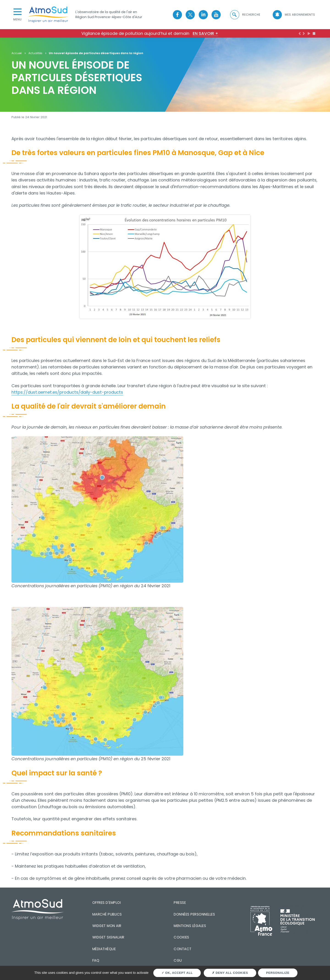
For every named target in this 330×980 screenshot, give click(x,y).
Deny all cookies (230, 973)
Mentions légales (190, 926)
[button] (245, 15)
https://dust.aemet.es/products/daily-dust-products (67, 392)
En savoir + (205, 33)
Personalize (278, 973)
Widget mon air (107, 926)
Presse (180, 903)
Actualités (35, 53)
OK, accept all (177, 973)
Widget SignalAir (108, 937)
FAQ (96, 960)
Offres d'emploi (107, 903)
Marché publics (107, 914)
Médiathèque (104, 949)
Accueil (17, 53)
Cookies (181, 937)
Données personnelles (194, 914)
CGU (178, 960)
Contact (183, 949)
